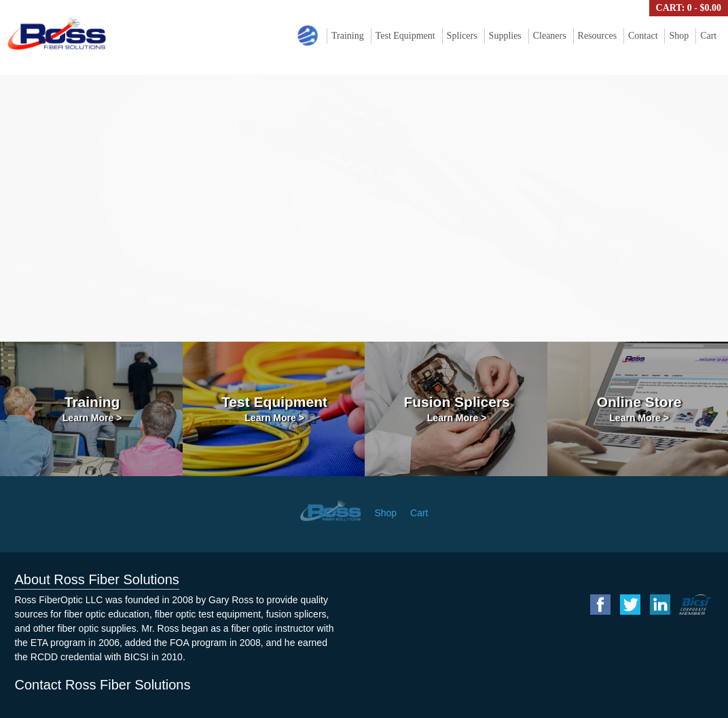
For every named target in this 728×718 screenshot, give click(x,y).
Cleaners (550, 36)
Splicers (462, 36)
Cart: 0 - (689, 8)
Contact (643, 36)
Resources (598, 36)
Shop (679, 36)
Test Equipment (405, 36)
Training (348, 36)
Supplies (505, 36)
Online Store (639, 409)
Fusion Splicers (456, 409)
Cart (708, 36)
